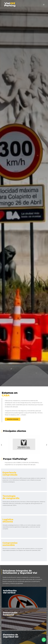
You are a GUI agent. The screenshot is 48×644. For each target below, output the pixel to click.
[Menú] (44, 5)
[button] (44, 640)
